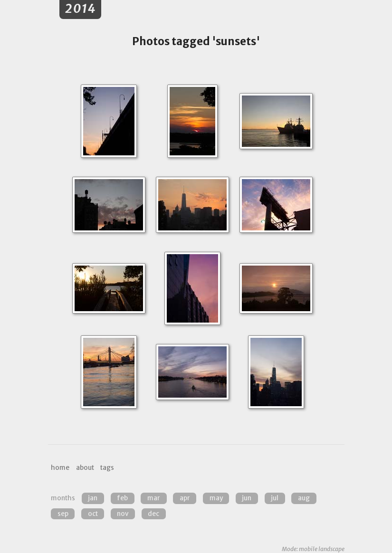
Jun (247, 498)
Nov (123, 514)
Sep (63, 514)
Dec (153, 514)
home (60, 468)
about (85, 468)
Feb (122, 498)
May (216, 498)
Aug (304, 498)
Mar (154, 498)
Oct (93, 514)
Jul (275, 498)
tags (107, 468)
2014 (81, 9)
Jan (93, 498)
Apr (185, 498)
